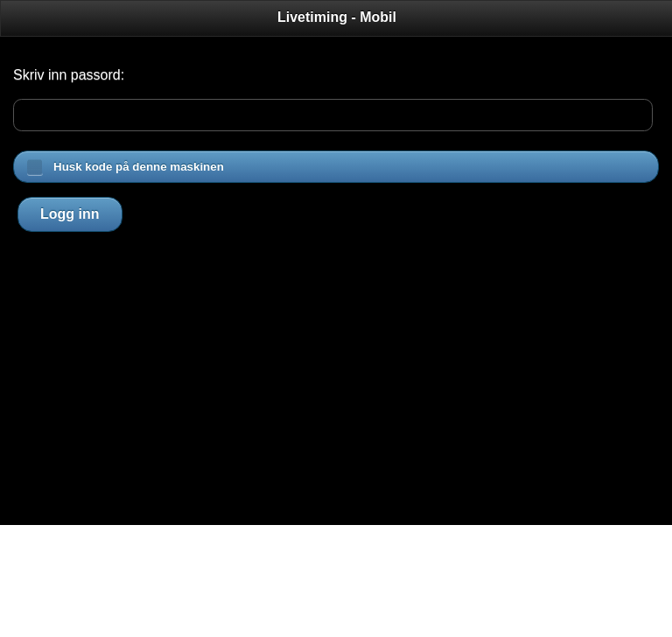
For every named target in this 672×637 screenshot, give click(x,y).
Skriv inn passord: (69, 75)
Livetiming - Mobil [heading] (337, 17)
